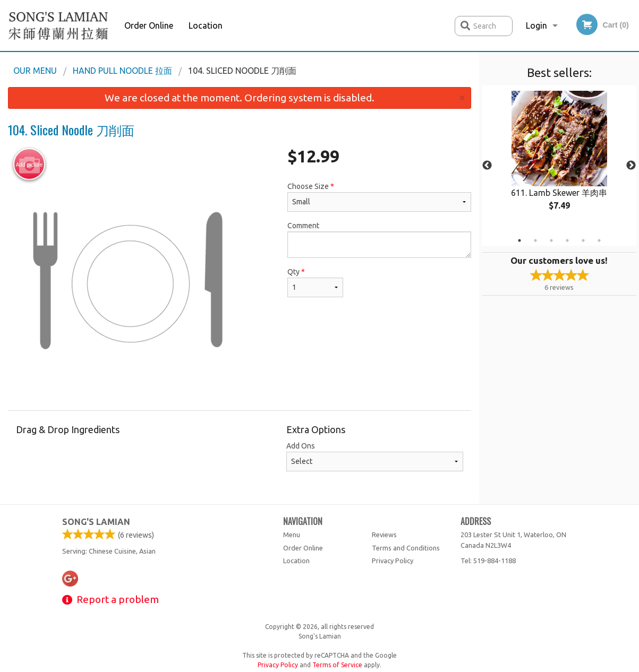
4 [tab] (567, 240)
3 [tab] (551, 240)
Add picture (29, 165)
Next (631, 166)
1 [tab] (519, 240)
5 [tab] (583, 240)
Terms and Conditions (406, 548)
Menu (292, 535)
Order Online (149, 25)
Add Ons (375, 456)
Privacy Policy (393, 561)
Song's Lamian (96, 522)
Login (536, 25)
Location (206, 25)
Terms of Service (337, 665)
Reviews (384, 535)
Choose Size (379, 197)
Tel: (488, 561)
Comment (379, 240)
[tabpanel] (559, 159)
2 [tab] (535, 240)
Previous (487, 166)
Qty (315, 282)
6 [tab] (599, 240)
